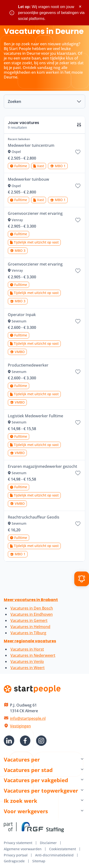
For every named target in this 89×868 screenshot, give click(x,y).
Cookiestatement (63, 849)
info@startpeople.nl (28, 718)
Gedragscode (14, 861)
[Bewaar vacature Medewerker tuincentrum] (78, 152)
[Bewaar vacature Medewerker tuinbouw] (78, 186)
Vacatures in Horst (27, 649)
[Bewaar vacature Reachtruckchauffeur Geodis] (78, 524)
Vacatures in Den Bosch (32, 608)
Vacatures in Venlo (27, 661)
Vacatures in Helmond (30, 627)
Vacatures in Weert (28, 668)
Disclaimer (48, 843)
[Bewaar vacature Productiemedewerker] (78, 372)
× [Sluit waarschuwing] (80, 7)
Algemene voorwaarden (23, 849)
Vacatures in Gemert (29, 620)
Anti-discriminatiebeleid (54, 855)
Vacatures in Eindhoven (32, 614)
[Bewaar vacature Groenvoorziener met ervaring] (78, 220)
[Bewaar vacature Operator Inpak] (78, 321)
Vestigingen (20, 726)
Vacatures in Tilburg (28, 633)
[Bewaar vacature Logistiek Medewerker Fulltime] (78, 423)
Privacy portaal (16, 855)
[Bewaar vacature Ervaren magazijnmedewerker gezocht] (78, 473)
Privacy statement (18, 843)
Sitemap (39, 861)
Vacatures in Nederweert (33, 655)
